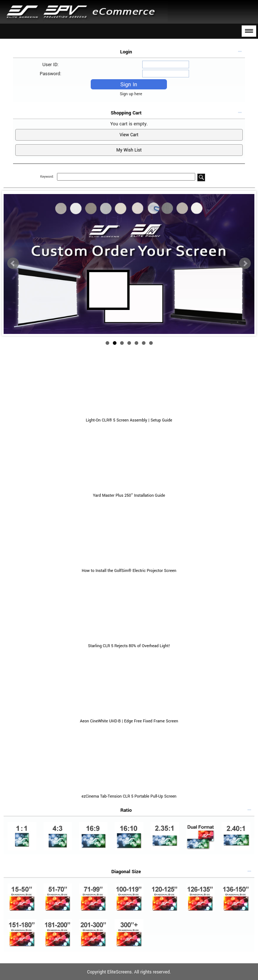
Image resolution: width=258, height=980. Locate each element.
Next (245, 263)
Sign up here (133, 94)
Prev (13, 263)
